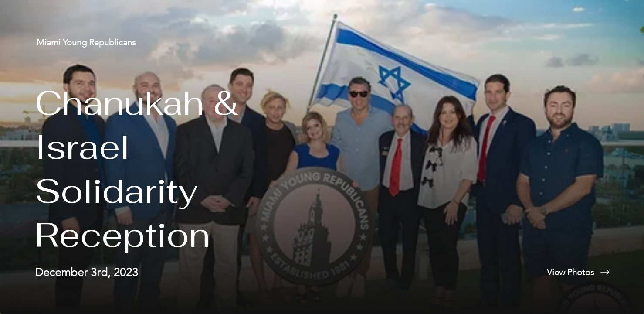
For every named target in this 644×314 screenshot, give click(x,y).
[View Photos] (483, 272)
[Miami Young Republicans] (87, 42)
